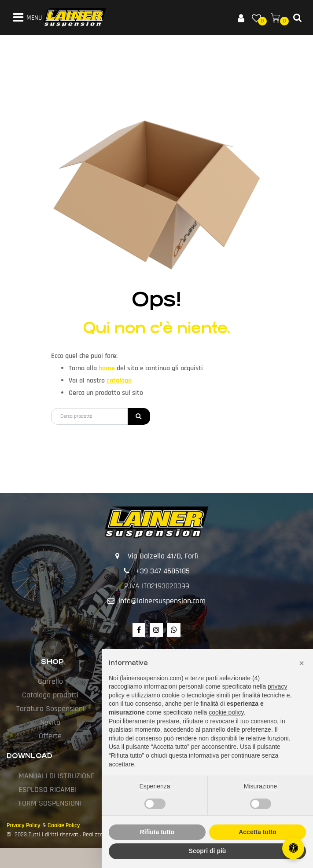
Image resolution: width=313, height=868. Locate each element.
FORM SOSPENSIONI (50, 803)
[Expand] (9, 802)
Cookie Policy (64, 825)
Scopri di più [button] (208, 851)
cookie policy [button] (226, 712)
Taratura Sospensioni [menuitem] (50, 709)
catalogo (119, 381)
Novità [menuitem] (50, 722)
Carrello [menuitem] (50, 681)
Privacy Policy (24, 825)
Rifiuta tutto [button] (157, 832)
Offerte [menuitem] (50, 736)
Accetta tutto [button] (258, 832)
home (108, 368)
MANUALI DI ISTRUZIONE (57, 776)
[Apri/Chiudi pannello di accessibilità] (293, 848)
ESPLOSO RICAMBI (48, 790)
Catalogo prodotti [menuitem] (50, 695)
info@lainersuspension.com (162, 601)
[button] (139, 416)
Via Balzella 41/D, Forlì (163, 556)
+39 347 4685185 (163, 571)
